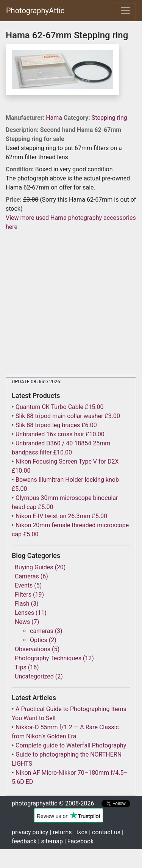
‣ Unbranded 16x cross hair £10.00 (58, 434)
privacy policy (30, 832)
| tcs (81, 832)
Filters (23, 595)
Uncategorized (34, 676)
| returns (61, 832)
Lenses (24, 613)
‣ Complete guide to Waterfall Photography (69, 745)
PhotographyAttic (35, 11)
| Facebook (79, 841)
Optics (39, 640)
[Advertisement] (71, 303)
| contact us (105, 832)
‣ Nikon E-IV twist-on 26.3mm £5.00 (59, 516)
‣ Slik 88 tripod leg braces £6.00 (54, 425)
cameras (42, 631)
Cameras (27, 576)
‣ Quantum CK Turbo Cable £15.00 (58, 407)
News (22, 622)
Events (24, 585)
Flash (22, 604)
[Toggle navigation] (125, 11)
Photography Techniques (48, 658)
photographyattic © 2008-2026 (53, 803)
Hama (55, 118)
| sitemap (51, 841)
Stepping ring (109, 118)
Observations (33, 649)
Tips (21, 667)
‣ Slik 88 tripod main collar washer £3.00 (66, 416)
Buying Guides (34, 567)
